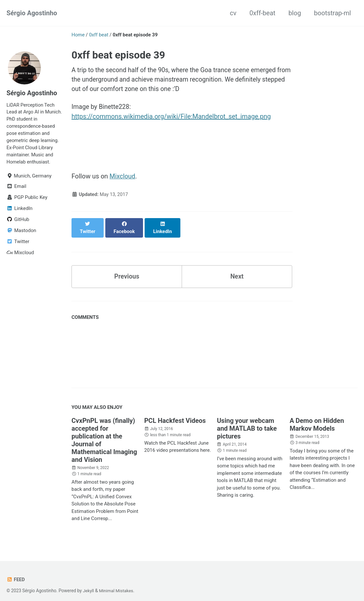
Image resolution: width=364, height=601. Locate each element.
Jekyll (89, 585)
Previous (127, 270)
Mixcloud (123, 177)
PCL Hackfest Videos (175, 415)
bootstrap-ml (332, 13)
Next (237, 270)
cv (233, 13)
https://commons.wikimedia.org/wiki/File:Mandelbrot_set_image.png (171, 117)
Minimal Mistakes (117, 585)
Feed (16, 574)
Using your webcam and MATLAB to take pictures (247, 423)
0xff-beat (263, 13)
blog (295, 13)
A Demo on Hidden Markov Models (317, 419)
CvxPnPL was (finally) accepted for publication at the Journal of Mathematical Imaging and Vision (104, 434)
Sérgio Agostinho (32, 13)
